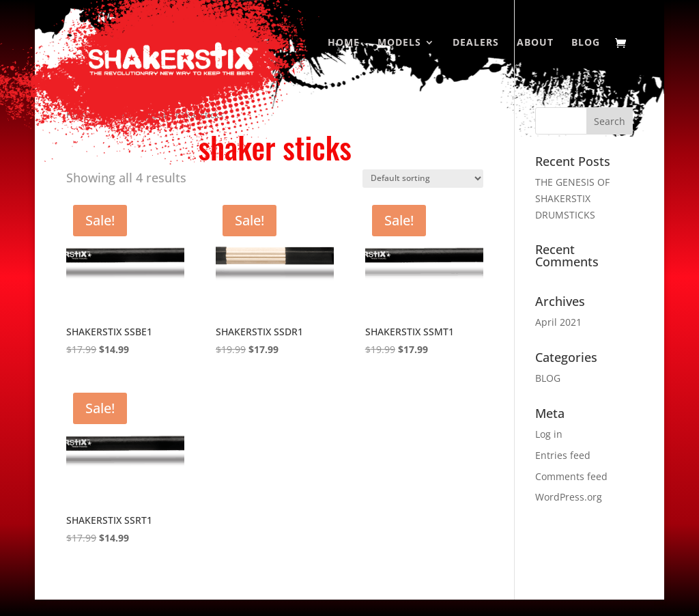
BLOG (548, 378)
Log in (549, 434)
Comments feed (571, 476)
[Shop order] (423, 179)
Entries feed (563, 455)
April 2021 (558, 322)
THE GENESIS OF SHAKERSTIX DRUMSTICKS (572, 198)
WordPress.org (569, 497)
